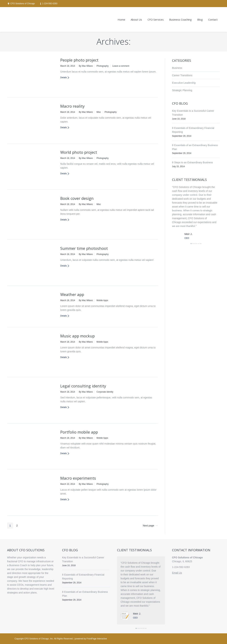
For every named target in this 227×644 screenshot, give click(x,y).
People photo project (79, 60)
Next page (148, 526)
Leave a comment (121, 66)
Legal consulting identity (83, 386)
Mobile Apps (102, 300)
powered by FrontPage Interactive (91, 639)
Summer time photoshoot (84, 248)
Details (64, 77)
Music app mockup (77, 336)
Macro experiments (78, 478)
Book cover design (77, 198)
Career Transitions (182, 75)
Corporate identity (105, 392)
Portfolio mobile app (79, 432)
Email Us (177, 573)
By (86, 66)
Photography (103, 66)
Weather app (72, 294)
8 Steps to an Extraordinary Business (192, 162)
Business (177, 68)
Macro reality (72, 106)
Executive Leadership (184, 83)
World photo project (79, 152)
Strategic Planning (182, 90)
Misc (99, 112)
